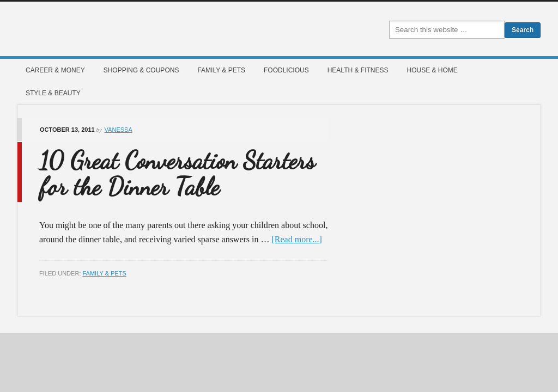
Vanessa (119, 130)
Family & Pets (221, 70)
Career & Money (55, 70)
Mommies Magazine (140, 29)
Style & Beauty (53, 93)
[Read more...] (297, 239)
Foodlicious (286, 70)
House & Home (432, 70)
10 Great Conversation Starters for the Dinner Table (177, 174)
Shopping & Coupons (141, 70)
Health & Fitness (358, 70)
